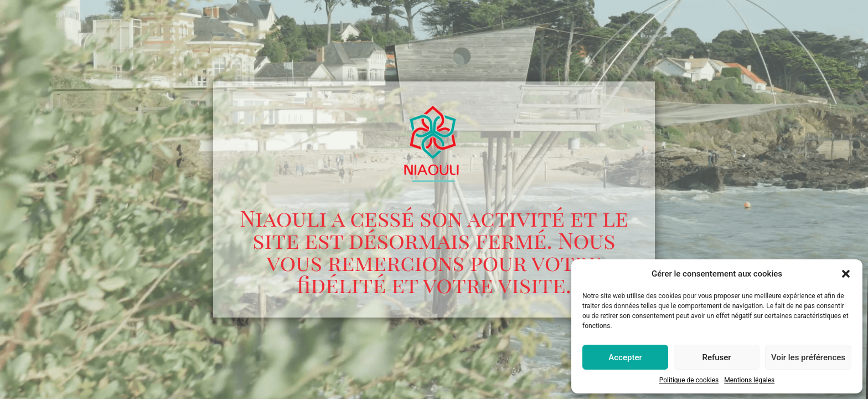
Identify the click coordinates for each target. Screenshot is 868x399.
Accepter (625, 357)
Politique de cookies (689, 380)
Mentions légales (749, 380)
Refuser (716, 357)
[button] (846, 274)
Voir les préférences (808, 357)
